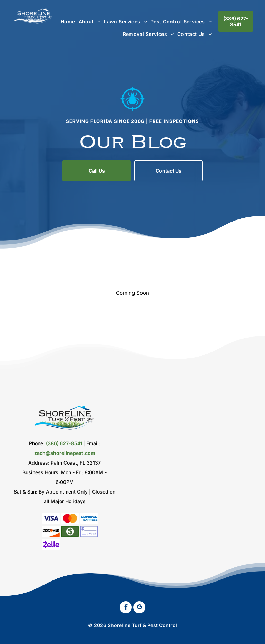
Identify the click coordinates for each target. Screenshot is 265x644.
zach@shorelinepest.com (65, 453)
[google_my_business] (139, 608)
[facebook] (126, 608)
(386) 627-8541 (64, 443)
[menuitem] (66, 22)
